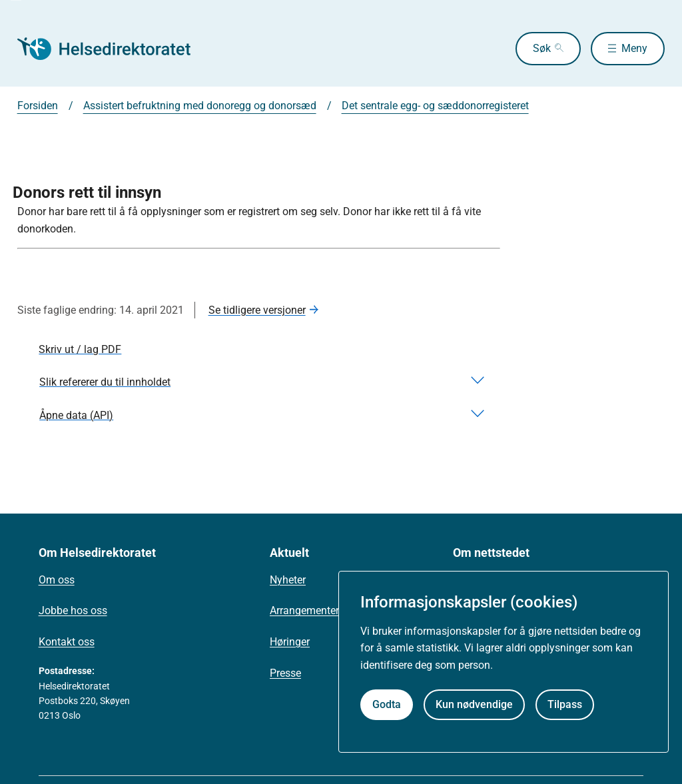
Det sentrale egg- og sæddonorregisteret (435, 106)
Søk (542, 48)
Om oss (57, 580)
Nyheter (288, 580)
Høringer (290, 642)
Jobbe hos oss (73, 610)
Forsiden (38, 106)
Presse (285, 673)
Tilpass (565, 704)
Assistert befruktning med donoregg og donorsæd (200, 106)
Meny (634, 48)
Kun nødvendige (474, 704)
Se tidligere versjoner (257, 310)
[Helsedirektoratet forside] (113, 49)
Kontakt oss (67, 642)
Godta (387, 704)
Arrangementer (304, 610)
